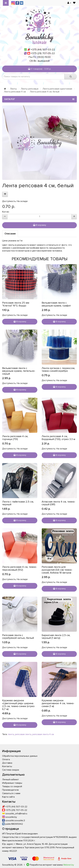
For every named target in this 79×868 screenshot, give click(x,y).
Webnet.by (69, 865)
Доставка (7, 763)
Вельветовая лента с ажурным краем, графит (56, 304)
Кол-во (6, 212)
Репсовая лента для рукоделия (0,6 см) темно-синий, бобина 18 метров (57, 570)
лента (11, 734)
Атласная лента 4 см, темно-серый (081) (59, 503)
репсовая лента (23, 734)
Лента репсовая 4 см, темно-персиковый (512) (20, 568)
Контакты (7, 766)
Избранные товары (12, 783)
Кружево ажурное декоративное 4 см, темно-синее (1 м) (58, 703)
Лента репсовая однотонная (57, 89)
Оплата (6, 759)
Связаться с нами (11, 793)
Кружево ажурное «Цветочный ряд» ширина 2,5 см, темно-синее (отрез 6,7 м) (18, 705)
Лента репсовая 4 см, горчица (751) (15, 438)
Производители (10, 790)
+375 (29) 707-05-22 (43, 53)
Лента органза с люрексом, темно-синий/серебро (58, 370)
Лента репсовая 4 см (15, 92)
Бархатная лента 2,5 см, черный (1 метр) (56, 637)
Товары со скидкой (12, 786)
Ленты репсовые (30, 89)
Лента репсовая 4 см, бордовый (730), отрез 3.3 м (58, 438)
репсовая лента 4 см (43, 734)
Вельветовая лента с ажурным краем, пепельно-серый (19, 371)
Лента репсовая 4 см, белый (45, 92)
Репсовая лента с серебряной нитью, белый (18, 637)
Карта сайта (8, 797)
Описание (10, 234)
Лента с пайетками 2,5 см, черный (18, 503)
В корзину (40, 225)
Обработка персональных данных (20, 756)
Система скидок (11, 770)
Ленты (13, 89)
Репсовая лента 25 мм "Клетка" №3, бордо (16, 304)
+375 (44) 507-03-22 (43, 50)
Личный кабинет (11, 780)
